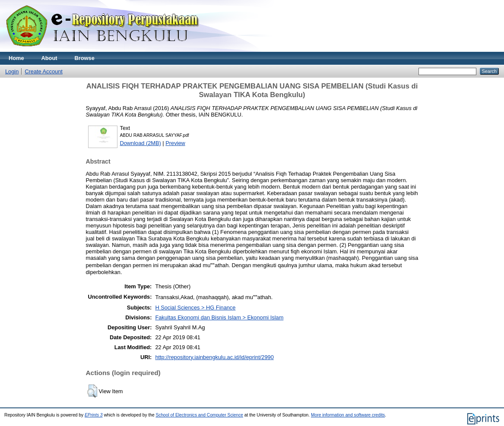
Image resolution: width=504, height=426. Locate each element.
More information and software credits (348, 415)
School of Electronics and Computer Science (199, 415)
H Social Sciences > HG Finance (195, 308)
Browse (85, 58)
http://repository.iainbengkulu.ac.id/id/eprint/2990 (214, 357)
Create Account (44, 71)
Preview (175, 143)
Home (16, 58)
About (49, 58)
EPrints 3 (94, 415)
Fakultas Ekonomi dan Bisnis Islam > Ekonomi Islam (219, 317)
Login (12, 71)
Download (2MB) (141, 143)
